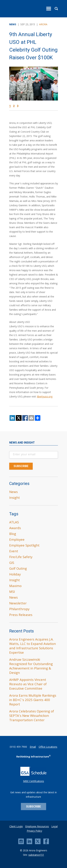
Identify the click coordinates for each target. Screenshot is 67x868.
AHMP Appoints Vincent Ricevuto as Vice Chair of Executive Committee (28, 685)
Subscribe (33, 807)
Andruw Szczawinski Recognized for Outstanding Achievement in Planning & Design (31, 667)
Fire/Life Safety (21, 557)
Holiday (15, 575)
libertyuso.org (45, 397)
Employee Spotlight (24, 546)
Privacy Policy (34, 831)
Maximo (15, 586)
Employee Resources (37, 827)
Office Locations (48, 747)
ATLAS (14, 523)
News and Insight (22, 443)
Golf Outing (18, 569)
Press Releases (21, 615)
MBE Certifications (34, 782)
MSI (12, 592)
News (13, 492)
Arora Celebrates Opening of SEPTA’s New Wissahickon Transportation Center (32, 716)
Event (14, 552)
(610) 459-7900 (18, 747)
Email (33, 747)
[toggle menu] (49, 9)
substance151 (36, 855)
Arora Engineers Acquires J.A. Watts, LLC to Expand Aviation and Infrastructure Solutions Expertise (33, 646)
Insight (15, 498)
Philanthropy (19, 609)
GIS (12, 563)
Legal (54, 827)
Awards (15, 528)
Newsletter (18, 604)
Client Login (16, 827)
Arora (43, 25)
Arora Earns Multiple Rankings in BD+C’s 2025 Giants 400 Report (33, 700)
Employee (17, 540)
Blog (13, 534)
